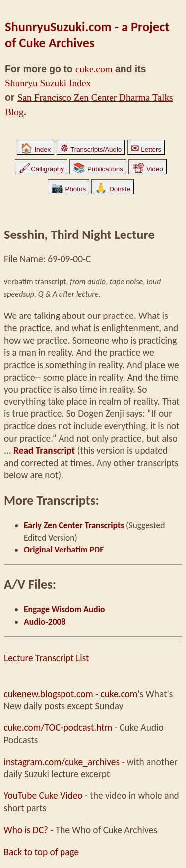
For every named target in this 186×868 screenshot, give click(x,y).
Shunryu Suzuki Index (48, 83)
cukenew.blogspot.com (49, 694)
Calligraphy (41, 169)
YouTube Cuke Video (43, 796)
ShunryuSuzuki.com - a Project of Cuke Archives (87, 35)
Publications (98, 169)
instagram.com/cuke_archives (62, 762)
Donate (113, 189)
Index (35, 149)
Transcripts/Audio (91, 149)
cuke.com (94, 69)
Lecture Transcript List (46, 658)
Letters (146, 149)
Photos (68, 189)
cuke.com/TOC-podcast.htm (58, 728)
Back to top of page (42, 852)
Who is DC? (26, 830)
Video (148, 169)
